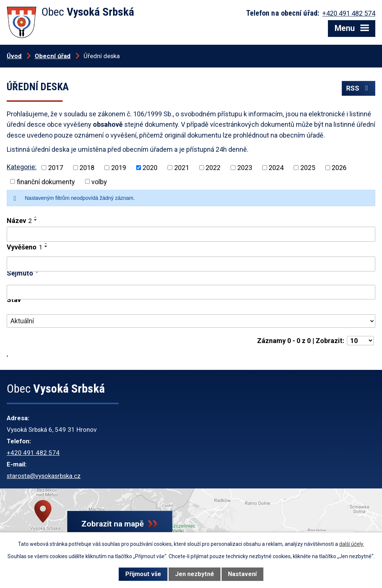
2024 (276, 168)
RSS (359, 88)
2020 (150, 168)
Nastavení (242, 574)
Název (19, 221)
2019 (119, 168)
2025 (308, 168)
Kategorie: (22, 167)
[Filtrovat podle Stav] (191, 321)
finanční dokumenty (46, 181)
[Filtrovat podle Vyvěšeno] (191, 264)
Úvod (14, 56)
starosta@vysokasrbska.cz (44, 476)
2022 (213, 168)
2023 (245, 168)
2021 (182, 168)
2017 (56, 168)
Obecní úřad (53, 56)
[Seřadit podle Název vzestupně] (36, 217)
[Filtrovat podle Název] (191, 234)
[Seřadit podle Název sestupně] (36, 220)
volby (99, 181)
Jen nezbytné (195, 574)
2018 (87, 168)
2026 (339, 168)
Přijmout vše (143, 574)
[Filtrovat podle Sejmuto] (191, 292)
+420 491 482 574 (33, 453)
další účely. (352, 544)
